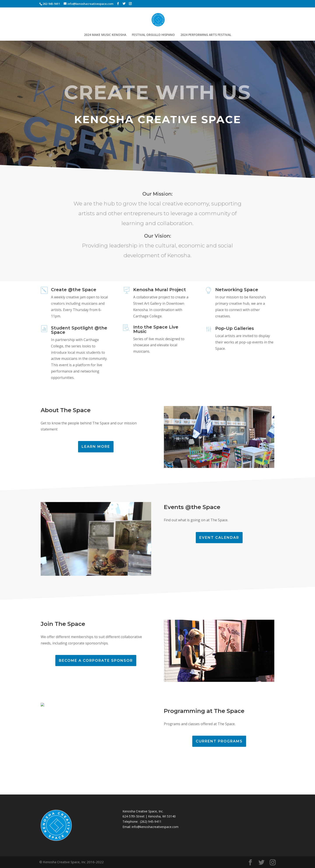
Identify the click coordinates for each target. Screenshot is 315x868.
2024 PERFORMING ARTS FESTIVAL (206, 35)
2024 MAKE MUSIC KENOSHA (105, 35)
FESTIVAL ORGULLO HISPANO (153, 35)
